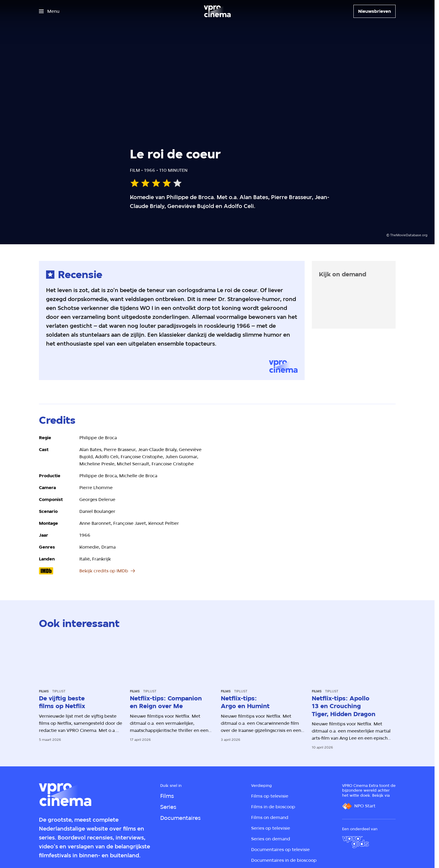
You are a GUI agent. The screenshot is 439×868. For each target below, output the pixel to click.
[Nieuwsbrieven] (375, 11)
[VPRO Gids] (355, 842)
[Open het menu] (49, 11)
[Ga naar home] (217, 11)
